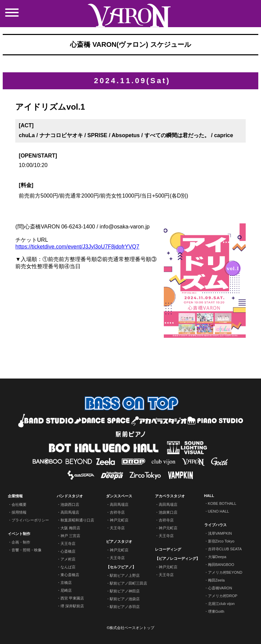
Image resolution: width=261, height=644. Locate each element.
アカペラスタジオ (170, 496)
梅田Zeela (216, 580)
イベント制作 (19, 534)
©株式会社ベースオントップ (130, 628)
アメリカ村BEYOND (225, 572)
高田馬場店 (70, 512)
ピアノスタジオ (119, 541)
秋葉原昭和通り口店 (77, 520)
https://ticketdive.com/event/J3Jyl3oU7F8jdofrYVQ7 (77, 247)
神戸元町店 (119, 520)
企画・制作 (21, 542)
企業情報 (15, 496)
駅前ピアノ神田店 (125, 591)
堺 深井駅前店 (72, 606)
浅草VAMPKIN (220, 533)
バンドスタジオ (70, 496)
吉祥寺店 (117, 512)
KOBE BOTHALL (222, 503)
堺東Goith (216, 611)
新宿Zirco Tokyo (221, 541)
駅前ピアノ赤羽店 (125, 607)
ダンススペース (119, 496)
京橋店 (66, 583)
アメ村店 (68, 559)
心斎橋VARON (220, 588)
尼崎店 (66, 590)
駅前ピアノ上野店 (125, 575)
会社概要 (19, 504)
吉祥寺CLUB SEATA (225, 549)
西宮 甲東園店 (72, 598)
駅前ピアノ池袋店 (125, 599)
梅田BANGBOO (221, 565)
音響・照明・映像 (27, 550)
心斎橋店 (68, 551)
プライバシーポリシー (30, 520)
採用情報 (19, 512)
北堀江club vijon (221, 604)
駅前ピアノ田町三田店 (128, 583)
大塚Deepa (217, 557)
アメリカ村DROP (223, 596)
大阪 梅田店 (70, 528)
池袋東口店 (168, 512)
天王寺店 (68, 544)
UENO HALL (219, 511)
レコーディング (168, 549)
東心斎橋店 (70, 575)
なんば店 (68, 567)
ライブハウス (215, 525)
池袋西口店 (70, 504)
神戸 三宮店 (70, 536)
